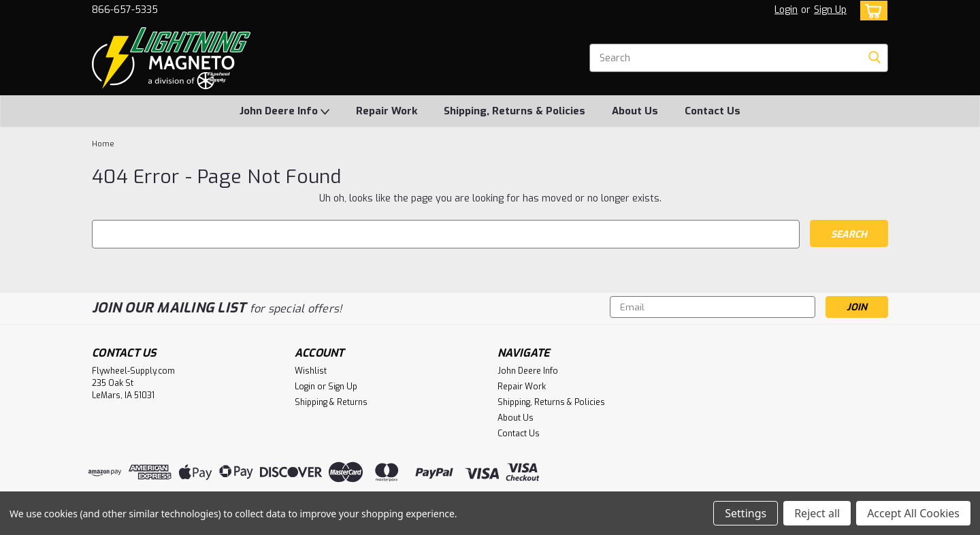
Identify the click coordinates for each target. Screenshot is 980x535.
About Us (635, 111)
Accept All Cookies (913, 513)
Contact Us (713, 111)
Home (103, 144)
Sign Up (830, 10)
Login (786, 10)
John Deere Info (284, 112)
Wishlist (311, 371)
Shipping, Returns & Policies (514, 111)
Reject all (817, 513)
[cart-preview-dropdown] (871, 11)
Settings (746, 513)
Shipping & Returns (331, 402)
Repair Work (387, 111)
